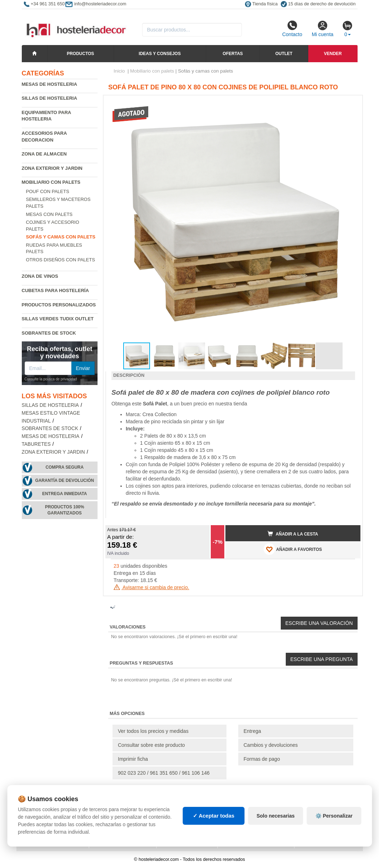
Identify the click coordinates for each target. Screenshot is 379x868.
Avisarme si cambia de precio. (151, 587)
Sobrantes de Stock (49, 333)
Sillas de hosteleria (49, 98)
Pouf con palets (48, 191)
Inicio (119, 71)
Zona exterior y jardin (52, 168)
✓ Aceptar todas (214, 816)
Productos (80, 54)
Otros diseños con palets (61, 260)
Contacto (292, 29)
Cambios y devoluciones (271, 745)
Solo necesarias (276, 816)
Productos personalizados (59, 305)
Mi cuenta (323, 29)
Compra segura (64, 467)
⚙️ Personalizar (334, 816)
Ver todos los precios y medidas (153, 731)
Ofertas (233, 54)
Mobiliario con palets (51, 182)
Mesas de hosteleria (49, 84)
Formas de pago (262, 759)
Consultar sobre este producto (151, 745)
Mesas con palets (49, 214)
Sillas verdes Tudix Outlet (58, 319)
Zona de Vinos (40, 276)
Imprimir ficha (133, 759)
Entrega (252, 731)
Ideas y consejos (160, 54)
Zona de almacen (44, 154)
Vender (333, 54)
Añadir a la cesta (293, 534)
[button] (349, 104)
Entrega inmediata (64, 494)
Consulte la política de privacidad (51, 379)
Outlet (284, 54)
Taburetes (36, 444)
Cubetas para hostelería (55, 290)
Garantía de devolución (64, 480)
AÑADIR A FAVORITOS (293, 549)
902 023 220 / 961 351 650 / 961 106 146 (164, 773)
